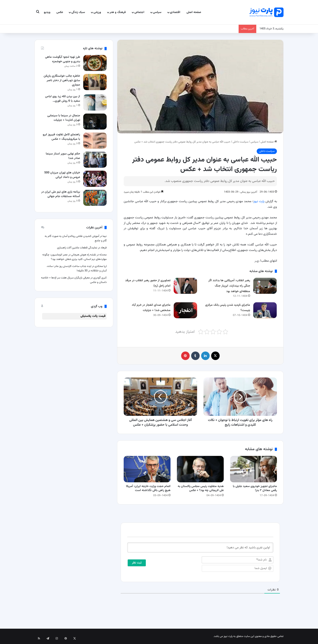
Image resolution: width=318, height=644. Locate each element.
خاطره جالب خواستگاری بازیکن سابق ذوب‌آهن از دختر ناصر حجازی (62, 81)
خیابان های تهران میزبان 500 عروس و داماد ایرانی (62, 175)
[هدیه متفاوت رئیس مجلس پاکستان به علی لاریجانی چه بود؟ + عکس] (200, 469)
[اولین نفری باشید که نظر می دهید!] (200, 547)
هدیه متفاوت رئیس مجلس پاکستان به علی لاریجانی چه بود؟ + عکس (201, 488)
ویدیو (47, 12)
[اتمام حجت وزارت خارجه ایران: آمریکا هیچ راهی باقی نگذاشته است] (147, 469)
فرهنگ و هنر (118, 12)
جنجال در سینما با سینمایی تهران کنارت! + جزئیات (64, 118)
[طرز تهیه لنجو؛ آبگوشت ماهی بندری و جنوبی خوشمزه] (95, 63)
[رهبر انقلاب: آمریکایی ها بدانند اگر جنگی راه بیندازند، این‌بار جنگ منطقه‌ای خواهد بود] (265, 286)
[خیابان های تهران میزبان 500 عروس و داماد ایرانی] (95, 179)
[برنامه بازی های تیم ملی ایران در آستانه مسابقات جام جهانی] (95, 198)
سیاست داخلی (240, 142)
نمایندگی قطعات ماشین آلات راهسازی (77, 248)
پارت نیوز (259, 201)
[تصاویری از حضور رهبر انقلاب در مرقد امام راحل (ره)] (185, 286)
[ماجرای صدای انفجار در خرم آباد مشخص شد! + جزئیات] (185, 310)
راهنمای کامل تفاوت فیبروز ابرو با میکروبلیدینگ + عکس (61, 137)
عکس (60, 12)
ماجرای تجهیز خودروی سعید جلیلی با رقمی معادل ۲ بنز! (255, 488)
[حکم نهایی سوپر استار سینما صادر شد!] (95, 160)
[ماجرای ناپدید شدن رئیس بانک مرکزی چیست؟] (265, 310)
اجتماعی (139, 12)
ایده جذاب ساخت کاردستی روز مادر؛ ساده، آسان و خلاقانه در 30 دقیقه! (77, 269)
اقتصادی (175, 12)
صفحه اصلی (194, 12)
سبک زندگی (78, 12)
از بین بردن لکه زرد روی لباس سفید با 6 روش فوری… (63, 99)
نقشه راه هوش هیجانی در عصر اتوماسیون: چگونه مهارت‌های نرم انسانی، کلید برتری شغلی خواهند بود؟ (74, 257)
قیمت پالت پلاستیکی (93, 316)
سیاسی (157, 12)
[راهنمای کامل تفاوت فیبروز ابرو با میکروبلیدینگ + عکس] (95, 140)
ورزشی (97, 12)
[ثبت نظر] (137, 563)
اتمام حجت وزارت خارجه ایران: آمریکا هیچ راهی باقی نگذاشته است (148, 488)
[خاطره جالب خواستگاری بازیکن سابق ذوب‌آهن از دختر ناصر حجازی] (95, 82)
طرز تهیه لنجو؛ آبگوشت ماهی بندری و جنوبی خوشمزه (63, 59)
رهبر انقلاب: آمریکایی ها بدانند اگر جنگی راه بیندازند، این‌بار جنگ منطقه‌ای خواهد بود (229, 286)
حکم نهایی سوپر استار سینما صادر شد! (63, 156)
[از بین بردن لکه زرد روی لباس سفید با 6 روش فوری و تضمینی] (95, 102)
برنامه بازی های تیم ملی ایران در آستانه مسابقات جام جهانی (61, 194)
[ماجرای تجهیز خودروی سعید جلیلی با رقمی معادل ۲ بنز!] (254, 469)
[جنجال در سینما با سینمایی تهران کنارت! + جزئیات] (95, 122)
